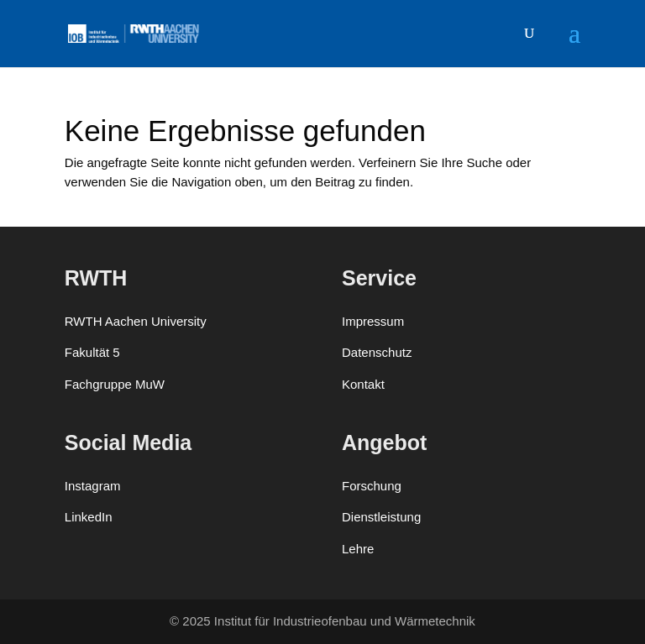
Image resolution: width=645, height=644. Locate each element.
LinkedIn (89, 517)
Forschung (372, 486)
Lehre (358, 549)
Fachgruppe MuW (115, 384)
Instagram (93, 486)
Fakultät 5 (92, 352)
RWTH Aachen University (136, 321)
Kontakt (363, 384)
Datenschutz (377, 352)
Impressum (373, 321)
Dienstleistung (381, 517)
